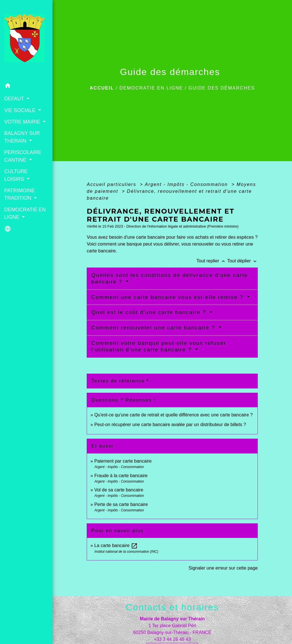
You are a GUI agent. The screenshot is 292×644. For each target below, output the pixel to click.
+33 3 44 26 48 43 (172, 639)
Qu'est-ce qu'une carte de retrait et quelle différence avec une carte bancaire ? (174, 415)
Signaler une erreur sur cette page (223, 568)
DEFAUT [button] (15, 99)
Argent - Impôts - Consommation (187, 184)
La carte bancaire (116, 545)
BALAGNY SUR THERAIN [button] (22, 137)
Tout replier (212, 261)
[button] (26, 87)
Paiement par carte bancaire (123, 461)
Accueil (102, 88)
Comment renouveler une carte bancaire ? (154, 328)
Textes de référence (118, 381)
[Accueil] (26, 40)
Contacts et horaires (172, 607)
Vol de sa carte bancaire (119, 490)
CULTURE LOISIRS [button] (16, 175)
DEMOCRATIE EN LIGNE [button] (25, 213)
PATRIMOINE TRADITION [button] (20, 194)
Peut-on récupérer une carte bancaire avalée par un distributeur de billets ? (170, 425)
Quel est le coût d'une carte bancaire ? (150, 312)
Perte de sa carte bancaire (121, 504)
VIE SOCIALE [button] (21, 110)
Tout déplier (243, 261)
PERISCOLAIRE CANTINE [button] (23, 156)
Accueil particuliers (112, 184)
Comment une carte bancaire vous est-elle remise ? (168, 297)
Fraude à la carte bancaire (121, 476)
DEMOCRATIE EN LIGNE (151, 88)
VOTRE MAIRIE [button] (23, 122)
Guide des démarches (222, 88)
